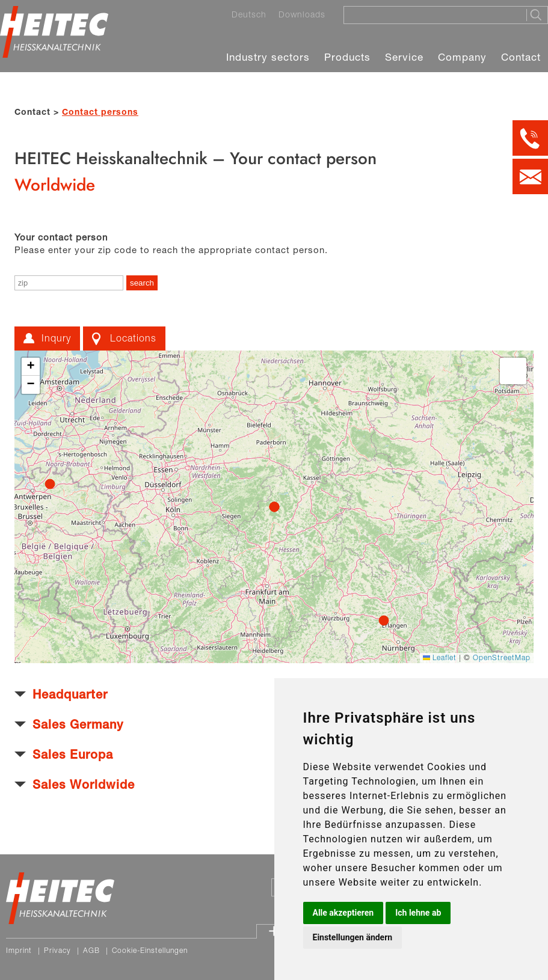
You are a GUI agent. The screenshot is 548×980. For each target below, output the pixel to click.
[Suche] (431, 14)
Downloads (302, 14)
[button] (31, 367)
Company (462, 57)
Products (347, 57)
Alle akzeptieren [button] (343, 913)
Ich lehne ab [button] (418, 913)
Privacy (57, 950)
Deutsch (249, 14)
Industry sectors (268, 57)
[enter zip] (69, 283)
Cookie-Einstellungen (150, 950)
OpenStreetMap (502, 657)
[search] (142, 283)
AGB (91, 950)
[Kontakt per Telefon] (530, 138)
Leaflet (440, 657)
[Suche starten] (537, 15)
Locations (133, 338)
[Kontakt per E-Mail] (530, 176)
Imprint (19, 950)
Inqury (56, 338)
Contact (521, 57)
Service (404, 57)
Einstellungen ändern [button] (353, 937)
